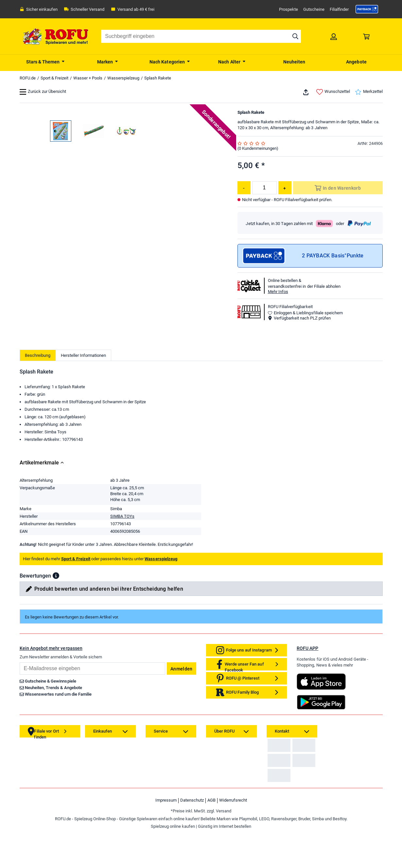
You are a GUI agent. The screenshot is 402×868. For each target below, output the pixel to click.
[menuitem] (46, 61)
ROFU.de (28, 78)
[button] (56, 662)
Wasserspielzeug (123, 78)
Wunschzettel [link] (333, 92)
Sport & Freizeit (54, 78)
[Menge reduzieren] (244, 188)
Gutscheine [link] (314, 9)
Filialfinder (339, 9)
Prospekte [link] (288, 9)
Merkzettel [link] (369, 92)
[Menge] (264, 188)
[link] (367, 9)
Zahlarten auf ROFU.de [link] (290, 837)
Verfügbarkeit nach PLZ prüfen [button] (299, 318)
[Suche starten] (295, 36)
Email (19, 748)
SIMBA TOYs (122, 603)
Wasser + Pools (88, 78)
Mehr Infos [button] (278, 292)
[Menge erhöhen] (285, 188)
